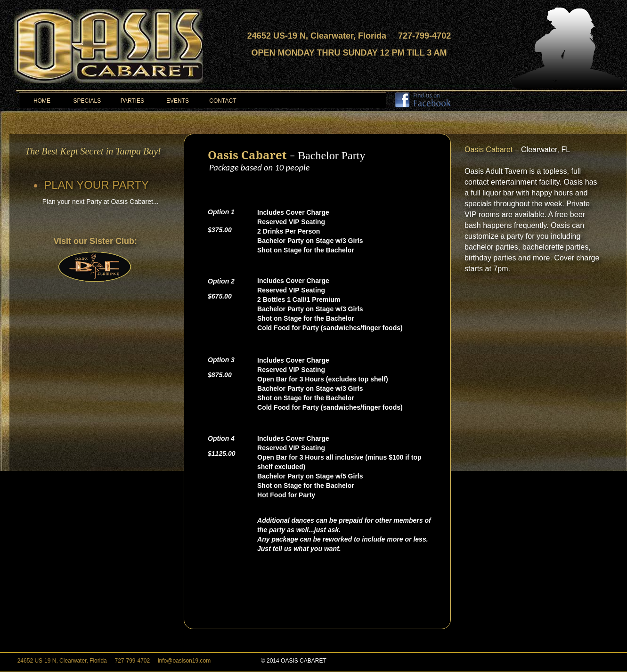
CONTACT (223, 101)
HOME (42, 101)
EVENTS (178, 101)
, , (76, 661)
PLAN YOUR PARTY (96, 185)
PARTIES (132, 101)
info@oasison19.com (185, 661)
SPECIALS (87, 101)
